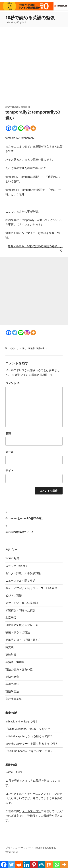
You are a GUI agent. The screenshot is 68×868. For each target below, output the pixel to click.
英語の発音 (12, 677)
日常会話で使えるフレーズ (22, 625)
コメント (13, 383)
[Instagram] (27, 128)
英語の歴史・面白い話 (19, 669)
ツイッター (29, 794)
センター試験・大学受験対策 (23, 573)
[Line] (21, 128)
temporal (26, 177)
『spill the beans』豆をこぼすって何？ (29, 751)
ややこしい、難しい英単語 (22, 348)
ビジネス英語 (14, 595)
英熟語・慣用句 (15, 662)
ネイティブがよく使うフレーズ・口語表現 (31, 588)
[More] (33, 128)
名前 (8, 433)
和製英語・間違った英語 (20, 610)
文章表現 (11, 618)
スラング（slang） (17, 566)
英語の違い (41, 348)
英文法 (10, 647)
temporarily (12, 190)
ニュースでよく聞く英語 (20, 581)
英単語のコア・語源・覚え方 (23, 640)
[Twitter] (15, 128)
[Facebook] (9, 128)
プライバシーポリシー (18, 848)
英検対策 (11, 655)
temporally (12, 177)
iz (29, 107)
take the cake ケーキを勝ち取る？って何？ (32, 744)
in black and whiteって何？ (22, 721)
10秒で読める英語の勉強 (30, 18)
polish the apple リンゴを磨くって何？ (29, 736)
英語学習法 (12, 691)
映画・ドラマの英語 (18, 632)
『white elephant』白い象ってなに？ (28, 729)
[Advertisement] (34, 70)
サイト (10, 471)
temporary (28, 190)
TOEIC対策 (12, 558)
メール (10, 452)
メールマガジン (31, 811)
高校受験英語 (14, 699)
